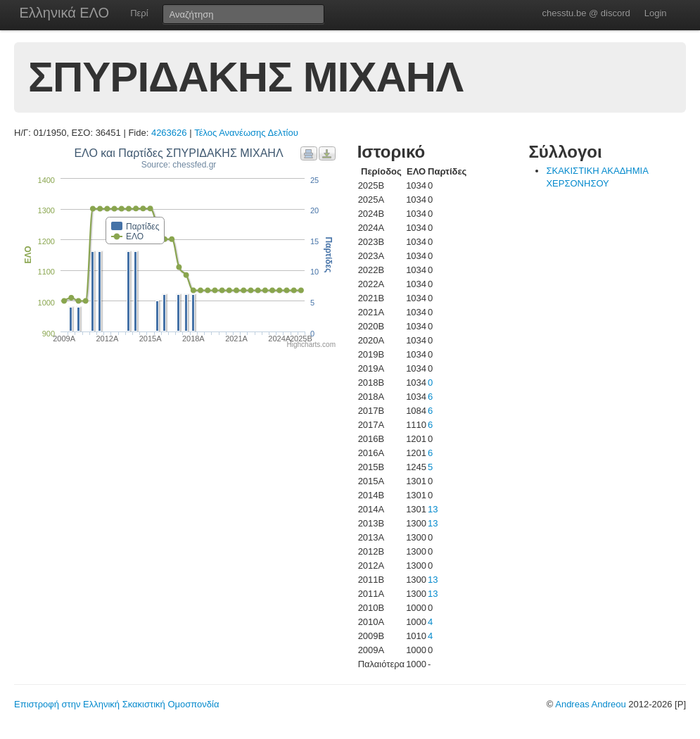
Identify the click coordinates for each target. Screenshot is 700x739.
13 (433, 509)
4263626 (169, 133)
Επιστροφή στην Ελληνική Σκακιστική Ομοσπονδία (116, 704)
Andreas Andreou (590, 704)
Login (656, 13)
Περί (139, 13)
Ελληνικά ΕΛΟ (65, 13)
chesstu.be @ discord (586, 13)
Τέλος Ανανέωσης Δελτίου (246, 133)
